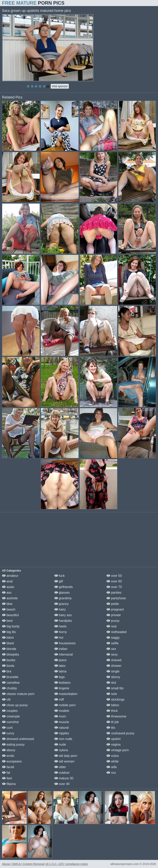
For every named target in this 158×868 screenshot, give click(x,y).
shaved (114, 660)
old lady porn (66, 756)
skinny (113, 677)
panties (114, 593)
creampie (11, 716)
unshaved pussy (120, 733)
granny (61, 604)
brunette (10, 677)
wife (112, 767)
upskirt (114, 739)
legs (60, 677)
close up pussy (15, 705)
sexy (112, 654)
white (113, 761)
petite (113, 604)
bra (7, 671)
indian (61, 649)
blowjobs (11, 654)
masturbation (66, 694)
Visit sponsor (60, 86)
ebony (9, 750)
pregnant (115, 609)
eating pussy (13, 745)
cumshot (10, 722)
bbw (7, 604)
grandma (63, 598)
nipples (62, 733)
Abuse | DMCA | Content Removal (23, 864)
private (114, 615)
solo (112, 694)
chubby (9, 688)
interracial (64, 654)
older (60, 767)
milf (59, 699)
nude (60, 745)
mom (60, 716)
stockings (115, 699)
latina (60, 671)
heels (60, 626)
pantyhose (116, 598)
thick (112, 711)
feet (7, 778)
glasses (62, 593)
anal (7, 581)
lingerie (62, 688)
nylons (61, 750)
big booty (11, 626)
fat (6, 773)
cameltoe (11, 683)
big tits (9, 632)
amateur (10, 576)
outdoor (62, 773)
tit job (113, 722)
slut (111, 683)
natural (61, 728)
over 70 (114, 587)
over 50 (114, 576)
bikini (8, 638)
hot (59, 638)
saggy (113, 638)
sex (111, 649)
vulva (113, 756)
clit (6, 699)
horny (61, 632)
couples (10, 711)
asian (8, 587)
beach (9, 609)
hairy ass (63, 615)
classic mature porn (18, 694)
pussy (113, 621)
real (111, 626)
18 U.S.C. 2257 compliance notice (67, 864)
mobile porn (65, 705)
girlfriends (64, 587)
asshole (10, 598)
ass (7, 593)
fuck (60, 576)
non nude (63, 739)
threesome (116, 716)
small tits (115, 688)
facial (8, 767)
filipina (9, 784)
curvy (8, 733)
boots (8, 666)
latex (60, 666)
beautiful (10, 615)
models (62, 711)
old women (64, 761)
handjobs (63, 621)
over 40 (62, 784)
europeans (12, 761)
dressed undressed (18, 739)
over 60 (114, 581)
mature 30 (64, 778)
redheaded (116, 632)
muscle (62, 722)
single (113, 671)
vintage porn (118, 750)
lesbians (62, 683)
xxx (111, 773)
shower (114, 666)
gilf (59, 581)
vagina (114, 745)
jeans (60, 660)
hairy (60, 609)
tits (111, 728)
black (8, 643)
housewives (65, 643)
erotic (8, 756)
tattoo (113, 705)
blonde (9, 649)
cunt (7, 728)
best (7, 621)
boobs (9, 660)
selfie (113, 643)
